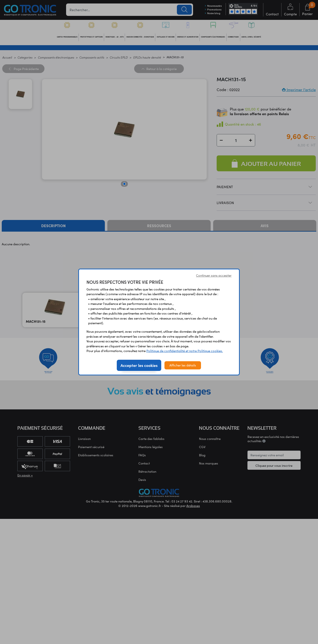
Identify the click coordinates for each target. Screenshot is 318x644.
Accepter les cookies (139, 365)
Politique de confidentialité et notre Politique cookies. (185, 351)
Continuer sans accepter (214, 275)
